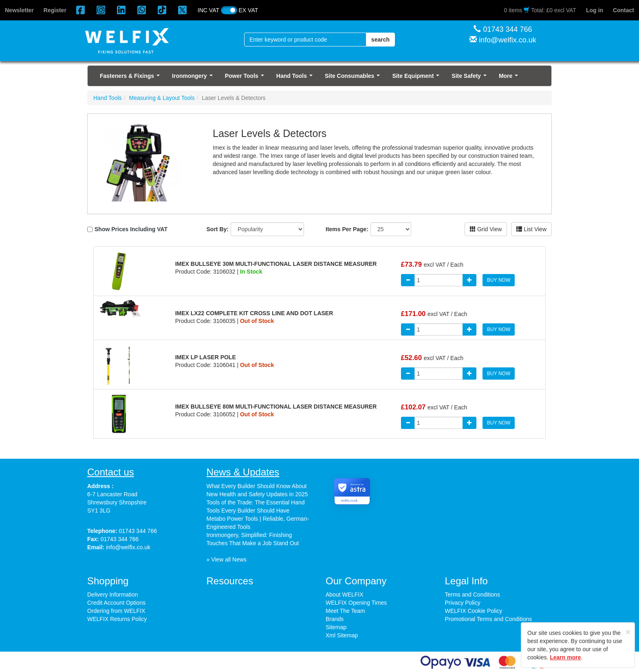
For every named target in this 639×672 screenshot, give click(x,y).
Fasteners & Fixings (131, 78)
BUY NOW (499, 280)
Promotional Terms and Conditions (489, 619)
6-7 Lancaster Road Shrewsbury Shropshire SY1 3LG (117, 502)
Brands (335, 619)
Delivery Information (113, 595)
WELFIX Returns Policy (117, 619)
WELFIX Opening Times (356, 603)
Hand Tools (296, 78)
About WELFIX (345, 595)
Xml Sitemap (342, 635)
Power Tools (246, 78)
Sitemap (336, 627)
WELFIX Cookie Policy (474, 611)
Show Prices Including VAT (131, 229)
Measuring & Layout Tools (162, 98)
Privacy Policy (463, 603)
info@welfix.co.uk (507, 40)
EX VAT (249, 10)
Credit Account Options (116, 603)
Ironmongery (194, 78)
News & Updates (243, 472)
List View (531, 229)
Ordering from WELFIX (116, 611)
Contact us (111, 472)
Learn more (565, 657)
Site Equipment (417, 78)
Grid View (486, 229)
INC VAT (208, 10)
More (510, 78)
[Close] (628, 632)
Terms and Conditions (473, 595)
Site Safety (470, 78)
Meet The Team (345, 611)
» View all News (227, 559)
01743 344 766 (507, 29)
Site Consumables (354, 78)
